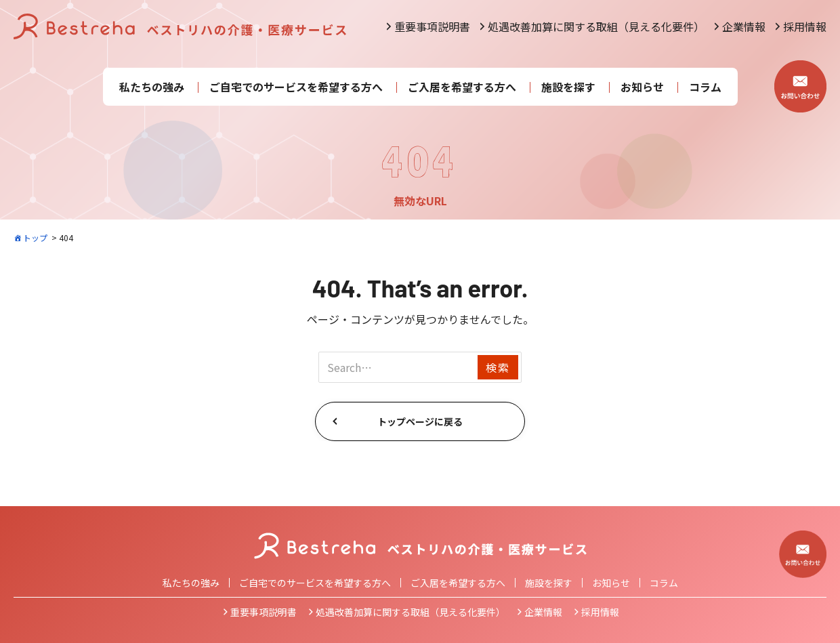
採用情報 (805, 26)
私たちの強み (152, 87)
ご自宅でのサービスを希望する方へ (296, 87)
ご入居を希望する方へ (462, 87)
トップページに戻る (420, 421)
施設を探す (568, 87)
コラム (705, 87)
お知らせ (642, 87)
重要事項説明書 (432, 26)
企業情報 (744, 26)
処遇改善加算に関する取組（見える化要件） (596, 26)
